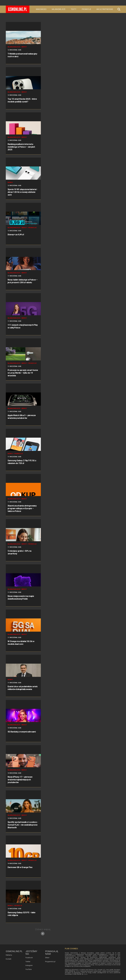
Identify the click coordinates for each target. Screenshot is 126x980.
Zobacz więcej (43, 932)
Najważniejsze (59, 9)
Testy (74, 9)
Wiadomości (41, 9)
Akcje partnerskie (105, 9)
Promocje (86, 9)
